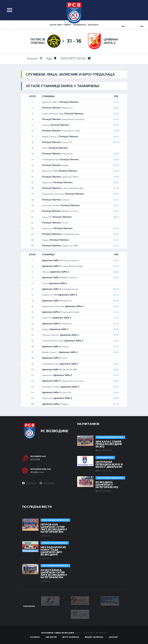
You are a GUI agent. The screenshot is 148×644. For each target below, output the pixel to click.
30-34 (116, 108)
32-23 (116, 295)
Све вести (51, 637)
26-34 (116, 160)
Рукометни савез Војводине (58, 633)
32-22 (116, 114)
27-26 (116, 324)
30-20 (116, 154)
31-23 (116, 119)
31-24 (116, 102)
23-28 (116, 131)
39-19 (116, 125)
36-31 (116, 205)
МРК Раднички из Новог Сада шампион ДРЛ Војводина (53, 551)
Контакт (113, 637)
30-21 (116, 137)
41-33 (116, 240)
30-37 (116, 329)
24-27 (116, 200)
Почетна (35, 637)
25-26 (116, 278)
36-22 (116, 272)
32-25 (116, 392)
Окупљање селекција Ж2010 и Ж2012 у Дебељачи (109, 464)
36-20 (116, 289)
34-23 (116, 246)
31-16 (116, 177)
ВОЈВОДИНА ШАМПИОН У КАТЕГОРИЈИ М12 (107, 485)
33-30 (116, 370)
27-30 (116, 404)
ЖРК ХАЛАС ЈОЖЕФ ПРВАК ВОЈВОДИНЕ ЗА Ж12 (109, 444)
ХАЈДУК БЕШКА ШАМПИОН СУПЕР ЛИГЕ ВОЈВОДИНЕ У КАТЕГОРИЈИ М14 (54, 574)
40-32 (116, 171)
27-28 (116, 188)
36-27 (116, 387)
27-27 (116, 347)
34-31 (116, 341)
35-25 (116, 182)
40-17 (116, 318)
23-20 (116, 306)
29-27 (116, 194)
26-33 (116, 266)
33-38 (116, 398)
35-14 (116, 234)
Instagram (47, 483)
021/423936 (35, 460)
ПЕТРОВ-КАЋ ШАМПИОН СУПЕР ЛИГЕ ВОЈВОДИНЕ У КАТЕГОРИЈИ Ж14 (54, 528)
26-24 (116, 142)
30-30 (116, 165)
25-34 (116, 364)
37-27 (116, 375)
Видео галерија (94, 637)
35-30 (116, 352)
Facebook (29, 483)
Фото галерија (71, 637)
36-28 (116, 301)
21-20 (116, 312)
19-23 (116, 381)
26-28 (116, 228)
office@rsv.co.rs (37, 472)
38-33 (116, 217)
